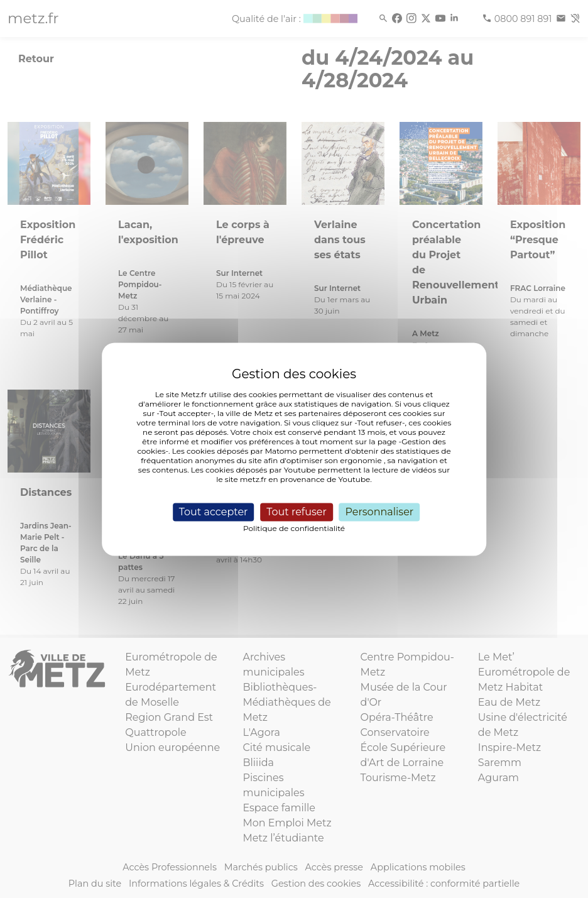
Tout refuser (297, 512)
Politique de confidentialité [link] (294, 528)
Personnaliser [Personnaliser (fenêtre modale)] (379, 512)
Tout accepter (214, 512)
